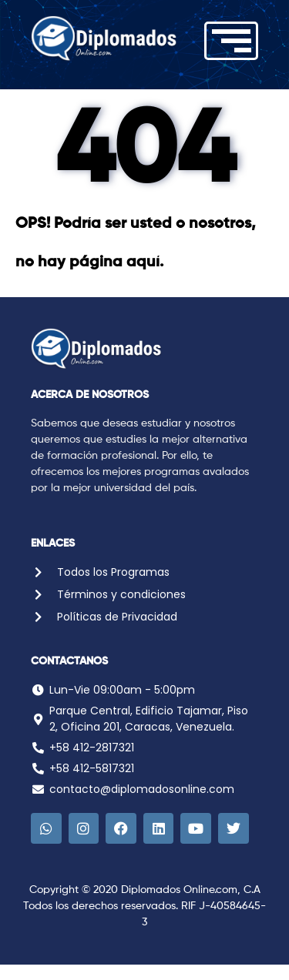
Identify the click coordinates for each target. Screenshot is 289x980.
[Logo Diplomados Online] (104, 38)
